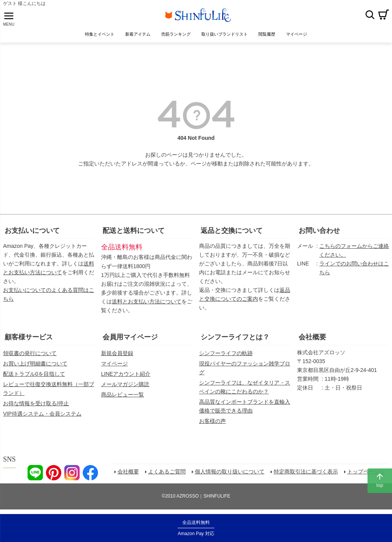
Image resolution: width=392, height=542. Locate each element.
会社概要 (312, 338)
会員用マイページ (130, 338)
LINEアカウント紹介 (126, 375)
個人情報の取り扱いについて (231, 473)
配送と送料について (134, 231)
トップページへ (367, 473)
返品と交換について (232, 231)
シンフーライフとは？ (235, 338)
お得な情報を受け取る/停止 (36, 404)
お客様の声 (212, 422)
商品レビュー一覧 (122, 395)
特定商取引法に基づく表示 (307, 473)
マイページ (114, 364)
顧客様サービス (29, 338)
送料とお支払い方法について (147, 302)
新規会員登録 (117, 354)
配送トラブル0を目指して (34, 375)
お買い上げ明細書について (35, 364)
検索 (370, 15)
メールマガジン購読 (125, 385)
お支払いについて (32, 231)
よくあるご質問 (168, 473)
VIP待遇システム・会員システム (42, 414)
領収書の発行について (30, 354)
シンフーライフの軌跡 (226, 354)
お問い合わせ (319, 231)
